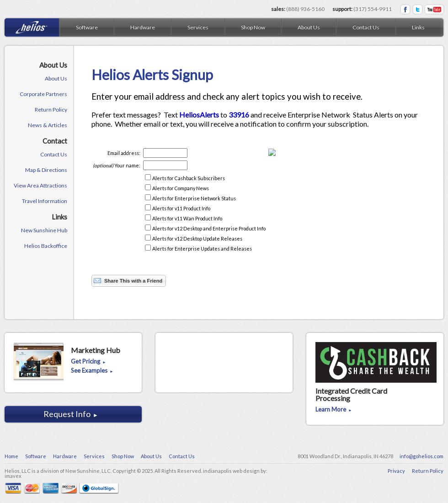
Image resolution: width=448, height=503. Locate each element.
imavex (13, 476)
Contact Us (366, 27)
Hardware (143, 27)
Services (198, 27)
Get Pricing (88, 362)
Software (87, 27)
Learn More (334, 410)
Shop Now (253, 27)
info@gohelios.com (421, 456)
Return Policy (428, 471)
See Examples (92, 371)
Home (11, 456)
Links (418, 27)
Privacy (396, 471)
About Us (309, 27)
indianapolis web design (231, 471)
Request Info (71, 414)
